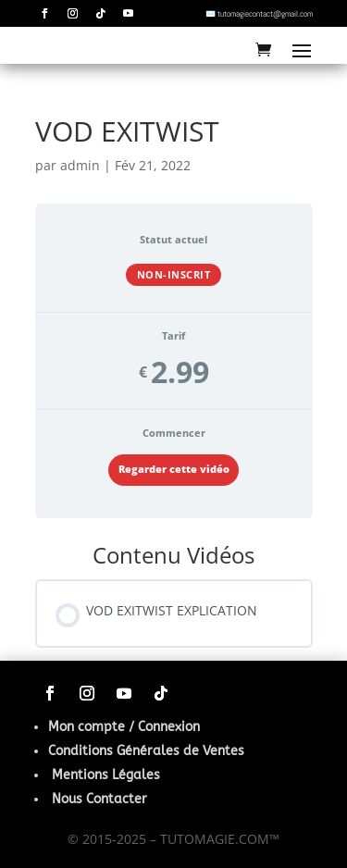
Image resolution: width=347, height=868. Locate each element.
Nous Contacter (99, 799)
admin (80, 165)
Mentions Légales (106, 775)
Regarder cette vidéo (174, 469)
